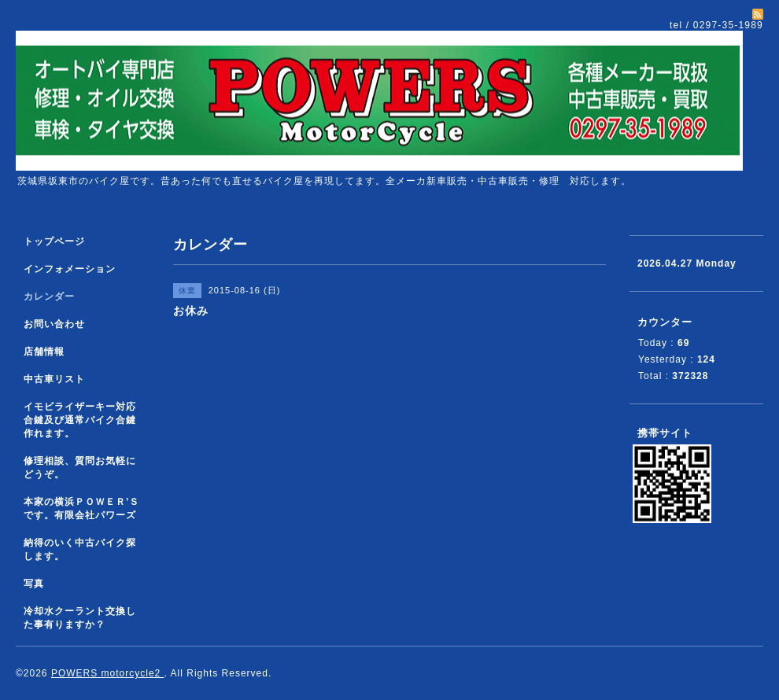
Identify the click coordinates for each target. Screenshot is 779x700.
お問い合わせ (54, 324)
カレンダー (49, 297)
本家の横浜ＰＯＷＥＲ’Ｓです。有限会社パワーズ (81, 508)
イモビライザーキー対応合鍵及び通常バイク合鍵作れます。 (80, 420)
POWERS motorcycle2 (108, 673)
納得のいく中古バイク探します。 (80, 549)
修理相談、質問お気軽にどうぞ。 (80, 468)
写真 (34, 584)
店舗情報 (44, 352)
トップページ (54, 241)
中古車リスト (54, 379)
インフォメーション (70, 269)
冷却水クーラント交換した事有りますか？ (80, 618)
